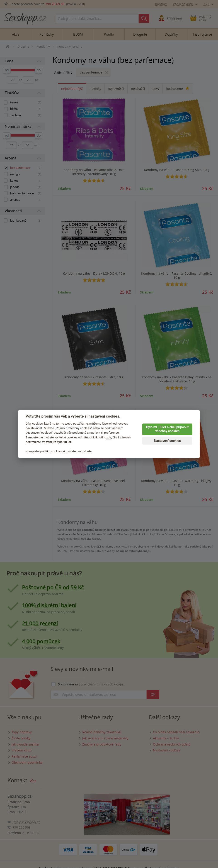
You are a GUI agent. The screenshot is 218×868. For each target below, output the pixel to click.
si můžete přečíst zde (77, 451)
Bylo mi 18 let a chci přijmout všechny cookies (167, 429)
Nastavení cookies (167, 441)
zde (109, 437)
